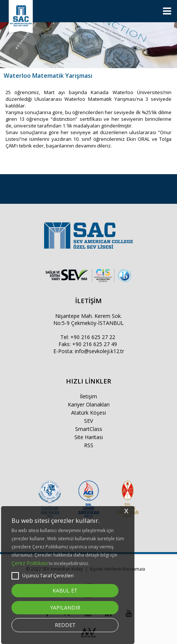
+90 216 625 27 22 (93, 337)
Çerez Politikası (30, 563)
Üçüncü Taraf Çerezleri (43, 576)
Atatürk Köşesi (88, 413)
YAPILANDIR (65, 608)
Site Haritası (89, 437)
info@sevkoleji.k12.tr (99, 351)
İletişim (88, 396)
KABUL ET (65, 590)
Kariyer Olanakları (89, 404)
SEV (88, 421)
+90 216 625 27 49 (95, 344)
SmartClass (89, 429)
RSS (89, 445)
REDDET (65, 625)
